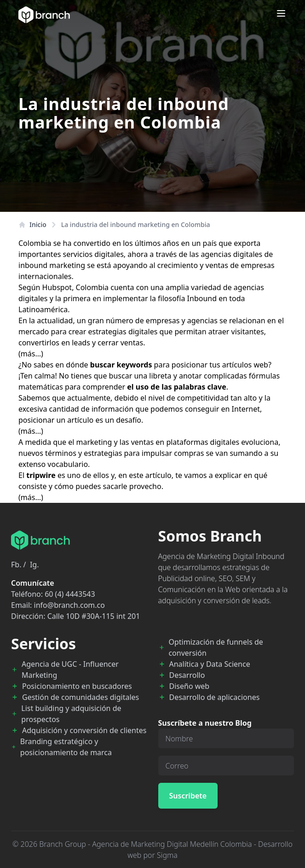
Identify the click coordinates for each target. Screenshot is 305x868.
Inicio (32, 224)
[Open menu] (281, 13)
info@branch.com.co (69, 605)
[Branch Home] (44, 15)
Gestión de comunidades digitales (81, 697)
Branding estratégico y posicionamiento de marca (66, 747)
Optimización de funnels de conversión (216, 647)
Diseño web (190, 686)
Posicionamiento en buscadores (77, 686)
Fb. (16, 565)
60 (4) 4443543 (70, 594)
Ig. (35, 565)
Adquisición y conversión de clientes (84, 730)
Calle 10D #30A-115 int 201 (94, 616)
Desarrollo (187, 675)
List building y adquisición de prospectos (71, 714)
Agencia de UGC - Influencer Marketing (70, 670)
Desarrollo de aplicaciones (215, 697)
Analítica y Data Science (210, 664)
